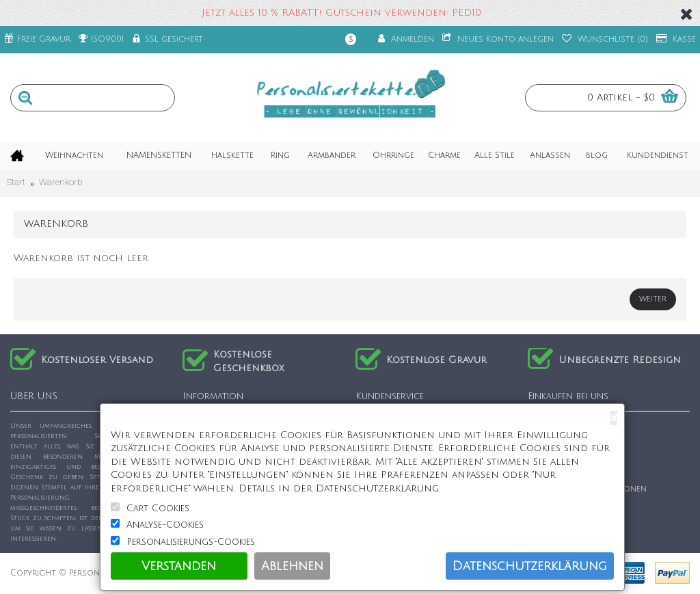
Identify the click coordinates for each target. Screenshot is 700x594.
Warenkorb (60, 182)
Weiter (653, 299)
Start (16, 182)
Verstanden (179, 566)
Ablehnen (292, 566)
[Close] (614, 418)
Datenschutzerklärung (530, 566)
